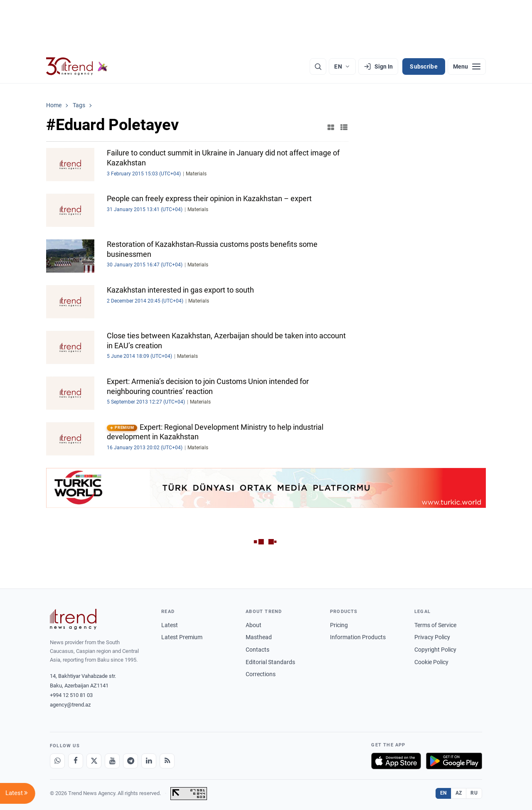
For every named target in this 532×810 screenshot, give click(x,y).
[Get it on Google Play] (454, 761)
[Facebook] (76, 761)
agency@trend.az (70, 705)
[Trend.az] (77, 66)
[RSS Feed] (167, 761)
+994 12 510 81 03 (71, 695)
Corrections (261, 674)
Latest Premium (182, 637)
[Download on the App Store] (396, 761)
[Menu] (467, 66)
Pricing (339, 625)
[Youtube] (112, 761)
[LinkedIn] (149, 761)
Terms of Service (435, 625)
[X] (94, 761)
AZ (459, 793)
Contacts (257, 650)
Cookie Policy (431, 662)
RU (474, 793)
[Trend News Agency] (73, 619)
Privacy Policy (432, 637)
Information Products (358, 637)
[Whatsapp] (57, 761)
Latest (170, 625)
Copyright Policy (435, 650)
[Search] (318, 66)
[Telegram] (131, 761)
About (254, 625)
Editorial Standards (270, 662)
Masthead (259, 637)
